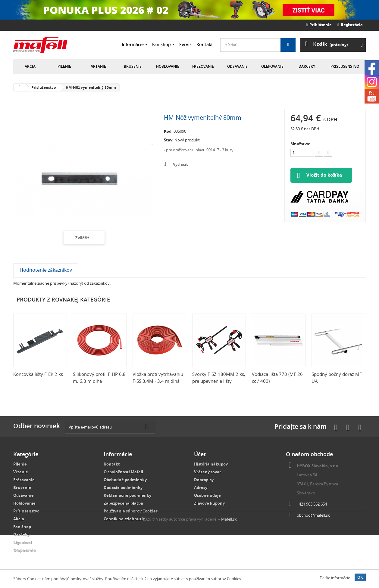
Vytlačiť (180, 164)
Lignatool (22, 542)
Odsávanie (237, 66)
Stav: (169, 140)
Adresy (201, 487)
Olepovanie (272, 66)
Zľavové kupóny (209, 503)
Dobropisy (204, 480)
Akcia (30, 66)
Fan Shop (22, 527)
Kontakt (205, 44)
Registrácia (350, 25)
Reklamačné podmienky (127, 495)
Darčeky (307, 66)
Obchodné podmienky (125, 480)
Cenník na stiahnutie (124, 519)
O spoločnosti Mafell (123, 472)
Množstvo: (300, 144)
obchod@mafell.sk (313, 515)
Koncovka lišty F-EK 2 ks (38, 374)
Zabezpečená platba (123, 503)
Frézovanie (203, 66)
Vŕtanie (99, 66)
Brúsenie (133, 66)
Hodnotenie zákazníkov (46, 270)
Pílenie (64, 66)
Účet (200, 454)
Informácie (133, 44)
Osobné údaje (207, 495)
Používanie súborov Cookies (131, 511)
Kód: (168, 131)
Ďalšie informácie (335, 578)
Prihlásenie (319, 25)
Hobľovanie (168, 66)
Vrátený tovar (208, 472)
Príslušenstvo (345, 66)
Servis (185, 44)
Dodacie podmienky (123, 487)
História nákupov (211, 464)
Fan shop (161, 44)
